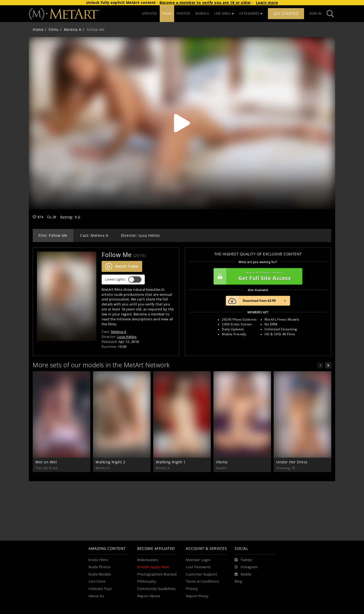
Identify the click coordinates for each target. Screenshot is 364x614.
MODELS (202, 13)
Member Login (198, 560)
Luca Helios (127, 337)
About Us (96, 596)
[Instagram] (246, 567)
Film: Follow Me (53, 235)
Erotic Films (98, 560)
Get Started (286, 13)
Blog (238, 581)
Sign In (315, 13)
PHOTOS (183, 13)
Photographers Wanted (157, 574)
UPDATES (150, 13)
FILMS (167, 13)
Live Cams (97, 581)
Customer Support (202, 574)
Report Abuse (149, 596)
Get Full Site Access (257, 276)
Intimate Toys (100, 589)
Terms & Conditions (202, 581)
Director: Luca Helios (140, 235)
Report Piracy (197, 596)
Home (38, 29)
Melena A (73, 29)
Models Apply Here (153, 567)
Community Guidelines (156, 589)
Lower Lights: (123, 279)
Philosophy (147, 581)
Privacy (192, 589)
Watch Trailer (122, 266)
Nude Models (100, 574)
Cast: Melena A (94, 235)
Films (54, 29)
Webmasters (148, 560)
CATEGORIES (251, 13)
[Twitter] (244, 560)
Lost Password (198, 567)
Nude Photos (100, 567)
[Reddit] (243, 574)
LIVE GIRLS (224, 13)
